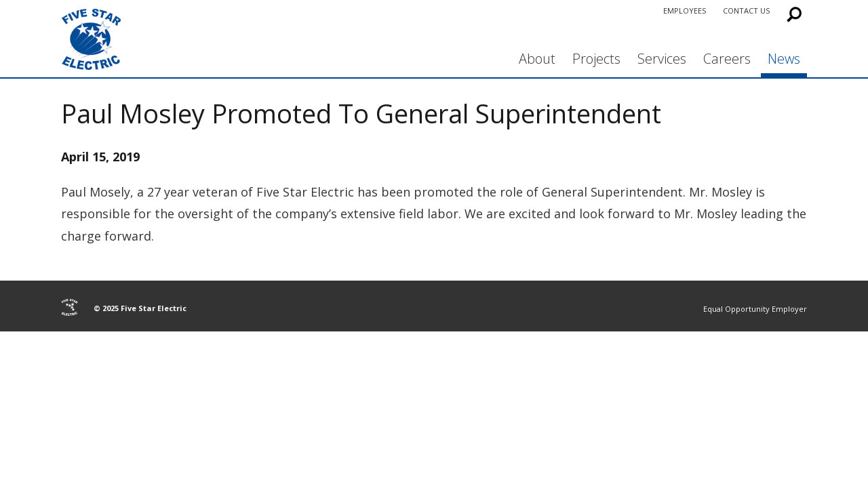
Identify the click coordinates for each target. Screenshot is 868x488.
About (537, 59)
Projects (596, 59)
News (784, 59)
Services (662, 59)
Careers (727, 59)
